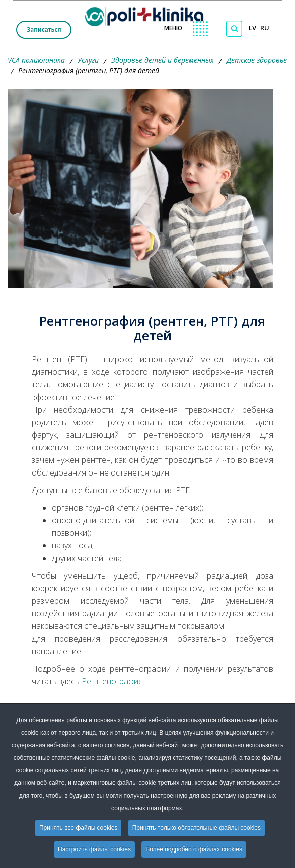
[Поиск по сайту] (234, 29)
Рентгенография (112, 681)
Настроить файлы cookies (94, 849)
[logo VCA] (148, 14)
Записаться (44, 29)
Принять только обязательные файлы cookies (197, 828)
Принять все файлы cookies (78, 828)
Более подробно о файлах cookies (194, 849)
